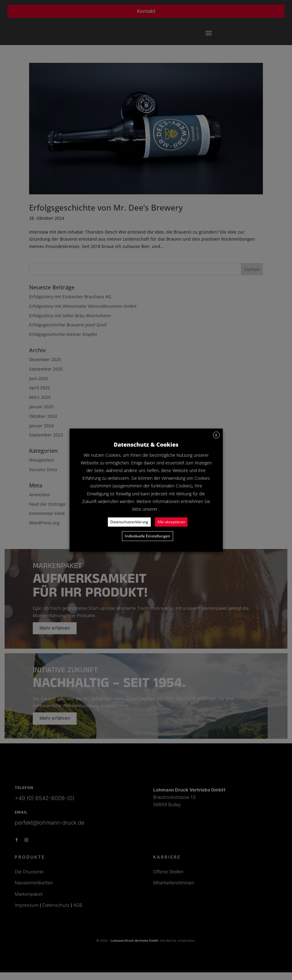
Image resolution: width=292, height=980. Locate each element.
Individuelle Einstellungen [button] (148, 536)
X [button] (216, 435)
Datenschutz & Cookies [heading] (146, 444)
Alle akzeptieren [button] (171, 522)
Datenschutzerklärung (129, 522)
